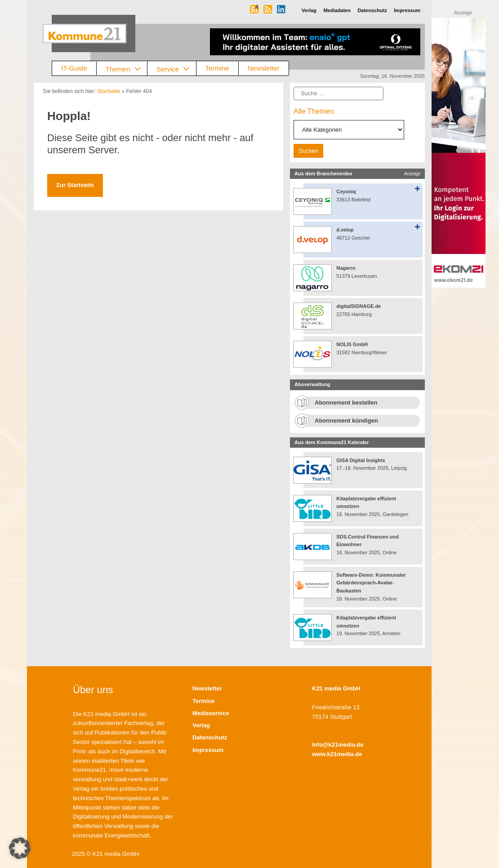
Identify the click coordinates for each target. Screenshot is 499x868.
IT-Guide (74, 68)
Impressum (208, 750)
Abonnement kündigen (346, 421)
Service (176, 69)
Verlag (201, 725)
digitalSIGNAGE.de (359, 306)
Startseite (109, 91)
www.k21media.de (337, 754)
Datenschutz (210, 737)
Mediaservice (211, 713)
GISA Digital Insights (361, 460)
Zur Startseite (75, 185)
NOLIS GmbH (352, 344)
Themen (127, 69)
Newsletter (264, 68)
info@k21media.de (338, 745)
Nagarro (346, 268)
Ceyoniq (346, 191)
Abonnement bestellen (346, 403)
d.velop (345, 230)
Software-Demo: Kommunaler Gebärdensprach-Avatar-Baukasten (371, 583)
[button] (20, 848)
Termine (217, 68)
